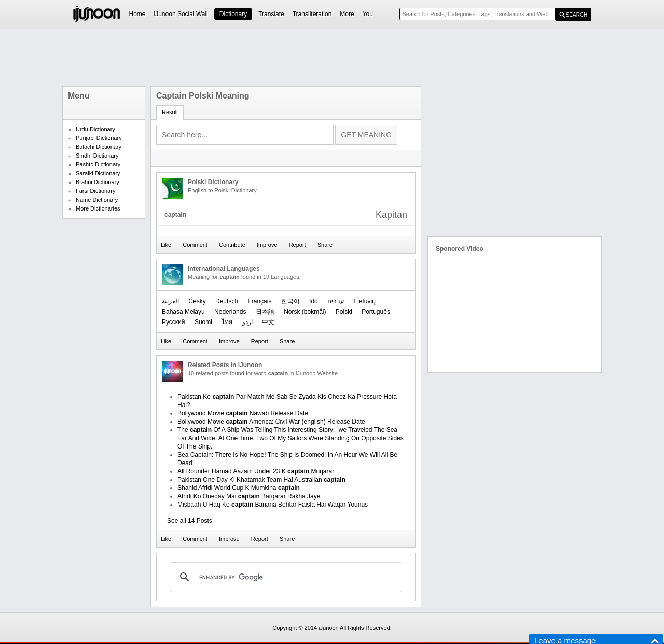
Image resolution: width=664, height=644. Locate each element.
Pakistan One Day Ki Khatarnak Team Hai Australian (261, 480)
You (368, 14)
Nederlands (230, 312)
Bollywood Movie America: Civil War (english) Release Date (271, 422)
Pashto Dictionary (98, 164)
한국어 (290, 301)
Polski (344, 312)
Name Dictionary (97, 200)
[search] (284, 577)
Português (376, 312)
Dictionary (233, 14)
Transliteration (312, 14)
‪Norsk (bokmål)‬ (305, 312)
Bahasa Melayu (183, 312)
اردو (247, 322)
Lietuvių (364, 301)
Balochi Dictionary (99, 147)
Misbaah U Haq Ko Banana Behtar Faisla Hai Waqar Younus (273, 505)
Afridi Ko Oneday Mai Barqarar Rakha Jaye (249, 496)
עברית (336, 301)
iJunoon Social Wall (181, 14)
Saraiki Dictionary (98, 173)
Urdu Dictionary (95, 129)
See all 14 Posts (190, 521)
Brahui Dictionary (98, 182)
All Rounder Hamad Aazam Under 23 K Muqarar (256, 471)
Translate (271, 14)
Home (137, 14)
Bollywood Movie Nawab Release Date (243, 413)
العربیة (170, 301)
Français (259, 301)
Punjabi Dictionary (99, 138)
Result (170, 112)
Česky (197, 301)
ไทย (227, 322)
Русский (174, 322)
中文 (268, 322)
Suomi (203, 322)
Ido (314, 301)
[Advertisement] (332, 58)
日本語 (265, 312)
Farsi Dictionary (95, 191)
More (347, 14)
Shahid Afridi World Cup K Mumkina (239, 488)
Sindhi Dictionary (97, 156)
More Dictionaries (98, 208)
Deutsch (227, 301)
